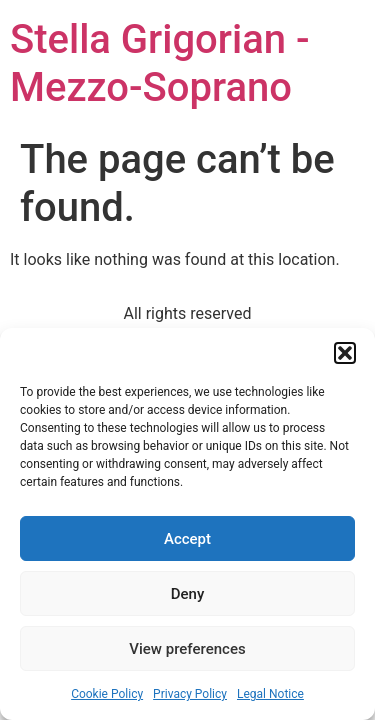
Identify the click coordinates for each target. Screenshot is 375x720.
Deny (188, 594)
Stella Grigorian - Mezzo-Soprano (160, 63)
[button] (345, 353)
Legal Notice (270, 694)
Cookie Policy (107, 694)
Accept (187, 539)
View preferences (187, 649)
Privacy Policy (190, 694)
